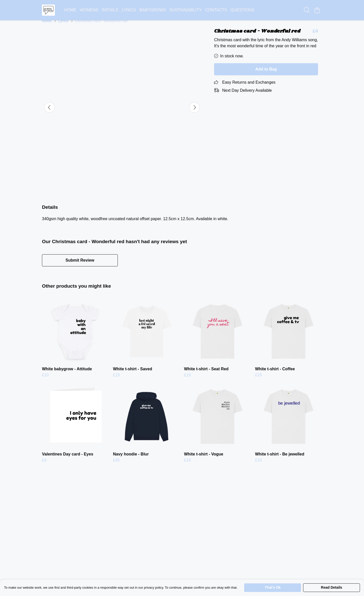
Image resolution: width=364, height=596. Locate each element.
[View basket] (317, 10)
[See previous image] (50, 113)
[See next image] (194, 113)
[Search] (307, 10)
